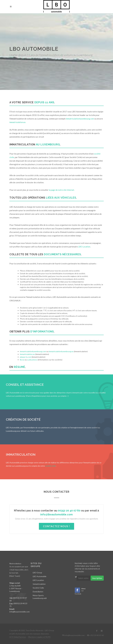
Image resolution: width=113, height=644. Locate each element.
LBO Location (84, 247)
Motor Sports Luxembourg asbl (40, 597)
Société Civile (38, 588)
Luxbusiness (32, 360)
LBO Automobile (40, 576)
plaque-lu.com (26, 357)
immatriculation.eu (17, 122)
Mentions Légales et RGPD (39, 637)
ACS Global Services (18, 637)
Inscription (97, 578)
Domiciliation (38, 592)
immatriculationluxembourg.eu (61, 351)
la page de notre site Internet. (62, 190)
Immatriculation (39, 584)
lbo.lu (22, 360)
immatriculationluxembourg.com (80, 119)
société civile (50, 466)
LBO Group (37, 573)
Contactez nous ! (56, 526)
